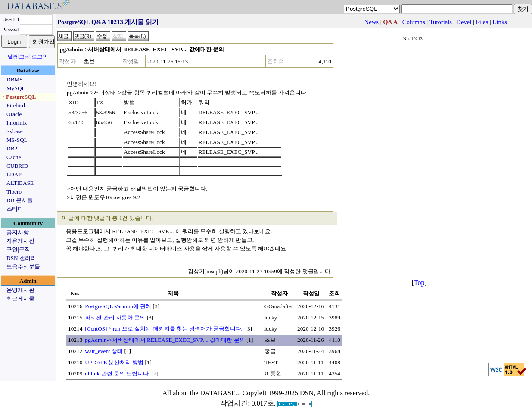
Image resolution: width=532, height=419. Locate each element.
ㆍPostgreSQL (18, 97)
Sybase (15, 131)
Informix (17, 123)
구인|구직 (18, 249)
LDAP (14, 174)
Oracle (14, 114)
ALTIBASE (20, 183)
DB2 (12, 149)
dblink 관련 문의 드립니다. (117, 374)
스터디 (15, 209)
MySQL (16, 88)
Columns (414, 22)
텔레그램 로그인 (28, 57)
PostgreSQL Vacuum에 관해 (118, 306)
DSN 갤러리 (21, 258)
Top (419, 283)
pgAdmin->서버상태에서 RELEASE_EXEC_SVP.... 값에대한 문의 (165, 340)
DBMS (15, 80)
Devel (464, 22)
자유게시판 (20, 241)
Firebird (16, 105)
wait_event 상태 (104, 351)
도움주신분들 (23, 267)
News (372, 22)
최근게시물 (20, 299)
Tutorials (441, 22)
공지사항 (18, 232)
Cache (14, 157)
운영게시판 (20, 290)
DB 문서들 (20, 200)
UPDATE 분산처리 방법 (114, 362)
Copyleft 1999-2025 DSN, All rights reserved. (306, 393)
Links (499, 22)
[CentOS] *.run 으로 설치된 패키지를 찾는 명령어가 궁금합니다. (164, 329)
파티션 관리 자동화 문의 (115, 317)
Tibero (14, 192)
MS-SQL (17, 140)
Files (482, 22)
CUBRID (17, 166)
